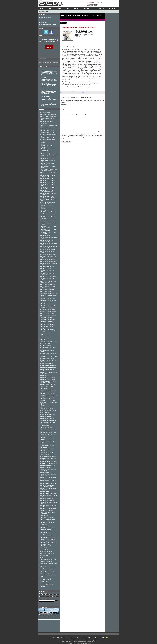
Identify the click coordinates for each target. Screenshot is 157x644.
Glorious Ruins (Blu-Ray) (49, 276)
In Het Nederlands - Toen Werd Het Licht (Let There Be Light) (49, 160)
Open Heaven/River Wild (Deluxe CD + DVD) (49, 227)
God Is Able (45, 344)
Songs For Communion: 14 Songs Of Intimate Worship (49, 396)
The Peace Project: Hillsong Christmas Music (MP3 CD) (49, 170)
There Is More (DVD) (48, 131)
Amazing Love (45, 581)
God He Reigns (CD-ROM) (49, 411)
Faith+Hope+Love (47, 364)
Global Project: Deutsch (48, 314)
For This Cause (46, 472)
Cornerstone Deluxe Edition (49, 293)
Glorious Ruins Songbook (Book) (49, 563)
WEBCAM (95, 3)
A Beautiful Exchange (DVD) (49, 357)
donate (112, 8)
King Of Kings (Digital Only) (49, 125)
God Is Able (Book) (47, 321)
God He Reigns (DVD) (48, 415)
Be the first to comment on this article (76, 98)
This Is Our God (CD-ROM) (48, 554)
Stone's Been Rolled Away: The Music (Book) (49, 544)
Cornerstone (46, 340)
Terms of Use (102, 638)
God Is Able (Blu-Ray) (48, 325)
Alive (42, 565)
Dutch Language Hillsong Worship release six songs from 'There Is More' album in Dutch (48, 85)
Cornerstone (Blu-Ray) (48, 289)
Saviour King (46, 388)
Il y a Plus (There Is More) (49, 154)
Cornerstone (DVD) (47, 291)
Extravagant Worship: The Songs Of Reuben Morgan (49, 445)
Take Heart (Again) (47, 121)
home (41, 8)
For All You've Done (47, 427)
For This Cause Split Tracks (49, 455)
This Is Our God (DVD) (48, 377)
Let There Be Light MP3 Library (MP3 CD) (48, 176)
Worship (45, 515)
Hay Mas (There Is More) (49, 127)
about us (101, 8)
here (89, 87)
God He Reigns (46, 416)
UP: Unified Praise (47, 431)
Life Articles (44, 22)
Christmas (45, 451)
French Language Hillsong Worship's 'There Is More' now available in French (49, 98)
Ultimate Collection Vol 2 (49, 384)
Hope (43, 557)
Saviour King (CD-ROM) (48, 390)
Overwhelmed (46, 467)
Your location (64, 110)
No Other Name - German (49, 255)
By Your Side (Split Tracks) (49, 493)
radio (50, 8)
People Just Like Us (47, 531)
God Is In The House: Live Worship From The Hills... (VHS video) (49, 575)
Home (46, 12)
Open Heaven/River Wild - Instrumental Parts (49, 230)
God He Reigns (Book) (48, 418)
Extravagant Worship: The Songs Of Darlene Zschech (49, 579)
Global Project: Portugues (49, 300)
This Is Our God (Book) (48, 379)
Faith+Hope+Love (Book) (49, 367)
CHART (101, 3)
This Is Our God (46, 376)
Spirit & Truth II (45, 586)
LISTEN (90, 3)
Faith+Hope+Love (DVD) (49, 366)
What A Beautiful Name (48, 266)
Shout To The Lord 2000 (48, 508)
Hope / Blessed (46, 336)
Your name (64, 105)
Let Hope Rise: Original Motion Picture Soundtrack (48, 203)
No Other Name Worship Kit (49, 250)
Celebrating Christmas (48, 409)
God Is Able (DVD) (47, 317)
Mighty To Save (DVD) (48, 401)
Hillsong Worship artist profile (48, 25)
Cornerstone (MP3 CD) (48, 284)
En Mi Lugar (46, 338)
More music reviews (46, 18)
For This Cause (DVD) (48, 465)
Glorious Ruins (46, 268)
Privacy (91, 638)
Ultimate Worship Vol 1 (48, 422)
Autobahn (96, 5)
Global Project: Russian (48, 304)
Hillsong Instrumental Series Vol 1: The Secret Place (49, 486)
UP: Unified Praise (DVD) (49, 429)
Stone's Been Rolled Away (49, 536)
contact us (88, 8)
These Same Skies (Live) (49, 114)
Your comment (65, 120)
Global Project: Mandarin (49, 312)
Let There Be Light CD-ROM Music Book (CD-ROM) (48, 197)
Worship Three (45, 556)
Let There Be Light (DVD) (49, 182)
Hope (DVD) (44, 548)
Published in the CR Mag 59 (67, 20)
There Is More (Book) (48, 138)
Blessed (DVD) (46, 413)
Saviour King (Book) (47, 394)
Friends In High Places (48, 519)
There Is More (46, 129)
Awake (44, 123)
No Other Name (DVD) (48, 260)
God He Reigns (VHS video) (49, 420)
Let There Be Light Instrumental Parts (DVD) (47, 191)
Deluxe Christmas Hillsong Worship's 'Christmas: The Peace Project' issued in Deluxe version (49, 92)
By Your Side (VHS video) (49, 484)
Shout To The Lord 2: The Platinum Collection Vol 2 (47, 584)
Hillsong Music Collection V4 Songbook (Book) (49, 435)
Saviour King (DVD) (47, 386)
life (67, 8)
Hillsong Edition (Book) (48, 392)
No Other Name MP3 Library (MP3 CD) (48, 241)
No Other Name (46, 235)
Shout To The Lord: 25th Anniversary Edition (48, 282)
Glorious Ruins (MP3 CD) (47, 552)
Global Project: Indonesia (49, 308)
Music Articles (44, 20)
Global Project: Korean (48, 310)
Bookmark (75, 92)
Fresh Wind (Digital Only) (49, 116)
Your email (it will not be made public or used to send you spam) (78, 115)
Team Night (45, 113)
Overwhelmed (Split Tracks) (49, 462)
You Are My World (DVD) (49, 457)
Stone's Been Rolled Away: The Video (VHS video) (49, 540)
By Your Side (46, 492)
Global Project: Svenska (48, 306)
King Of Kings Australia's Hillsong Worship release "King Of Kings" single (49, 79)
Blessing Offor (93, 6)
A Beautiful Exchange (48, 359)
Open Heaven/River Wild (49, 215)
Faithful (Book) (45, 550)
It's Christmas (46, 346)
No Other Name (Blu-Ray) (49, 261)
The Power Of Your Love (49, 538)
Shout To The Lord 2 (48, 510)
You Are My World (47, 449)
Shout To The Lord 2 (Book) (49, 464)
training (76, 8)
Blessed (45, 447)
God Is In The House (48, 517)
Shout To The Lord (47, 526)
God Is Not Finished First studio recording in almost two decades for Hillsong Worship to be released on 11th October (49, 72)
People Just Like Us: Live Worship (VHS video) (49, 529)
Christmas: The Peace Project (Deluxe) (48, 150)
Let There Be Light (47, 179)
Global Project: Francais (48, 315)
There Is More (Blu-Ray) (48, 133)
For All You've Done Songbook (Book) (47, 425)
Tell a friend (86, 92)
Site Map (95, 638)
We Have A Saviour (47, 302)
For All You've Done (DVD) (49, 433)
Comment (64, 92)
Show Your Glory (47, 546)
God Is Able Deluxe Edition (49, 342)
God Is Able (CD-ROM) (48, 323)
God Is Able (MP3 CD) (48, 319)
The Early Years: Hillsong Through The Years (49, 382)
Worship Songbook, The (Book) (49, 559)
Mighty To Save (46, 399)
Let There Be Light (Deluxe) (49, 180)
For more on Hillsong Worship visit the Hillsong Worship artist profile (49, 104)
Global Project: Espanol (48, 298)
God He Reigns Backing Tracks (49, 572)
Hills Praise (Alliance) (48, 500)
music (59, 8)
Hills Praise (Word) (47, 498)
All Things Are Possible (48, 521)
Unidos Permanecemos (47, 561)
